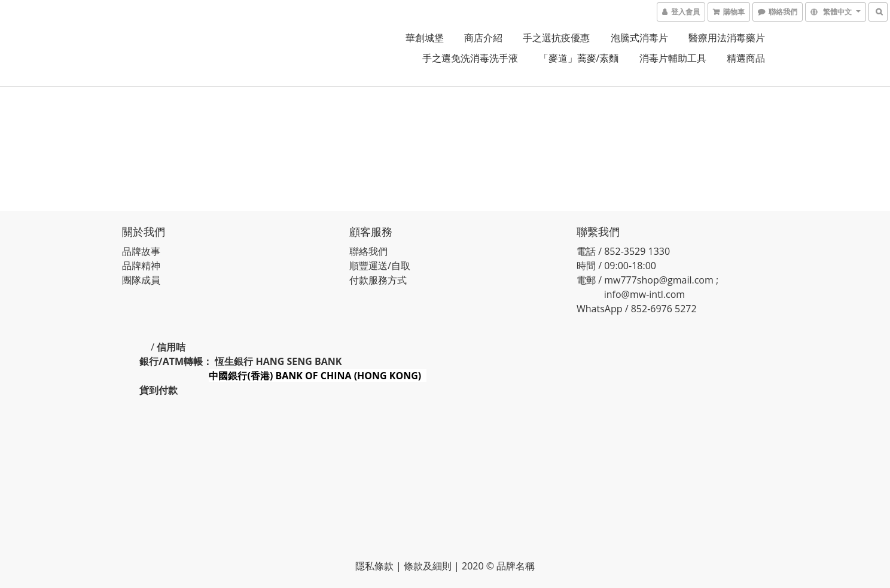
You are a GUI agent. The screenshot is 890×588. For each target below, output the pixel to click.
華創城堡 (425, 38)
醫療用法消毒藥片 (727, 38)
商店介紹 (483, 38)
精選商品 (746, 58)
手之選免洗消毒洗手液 (470, 58)
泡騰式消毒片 (639, 38)
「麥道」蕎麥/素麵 (579, 58)
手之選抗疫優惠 (556, 38)
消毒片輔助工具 (673, 58)
